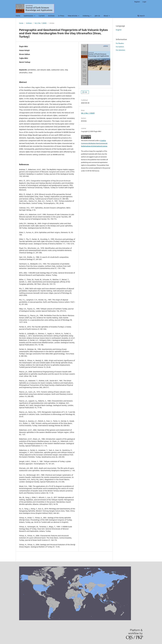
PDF (86, 92)
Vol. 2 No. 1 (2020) (41, 23)
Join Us (97, 16)
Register (137, 2)
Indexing (86, 16)
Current (42, 16)
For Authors (120, 47)
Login (144, 2)
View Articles (73, 16)
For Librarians (120, 50)
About (106, 16)
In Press (61, 16)
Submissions (29, 16)
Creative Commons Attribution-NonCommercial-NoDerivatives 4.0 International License (94, 143)
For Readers (120, 43)
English (119, 30)
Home (18, 16)
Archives (51, 16)
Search (141, 16)
